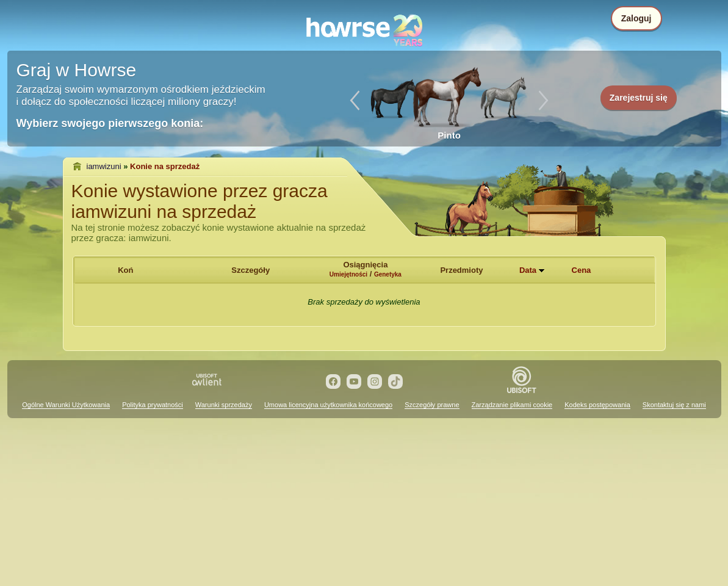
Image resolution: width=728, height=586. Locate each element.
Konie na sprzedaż (165, 166)
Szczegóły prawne (432, 405)
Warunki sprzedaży (224, 405)
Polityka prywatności (153, 405)
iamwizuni (104, 166)
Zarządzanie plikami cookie (512, 405)
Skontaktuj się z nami (674, 405)
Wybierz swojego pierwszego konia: (110, 123)
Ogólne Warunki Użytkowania (66, 405)
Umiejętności (348, 274)
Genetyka (388, 274)
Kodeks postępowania (597, 405)
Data (528, 270)
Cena (582, 270)
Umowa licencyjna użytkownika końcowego (328, 405)
